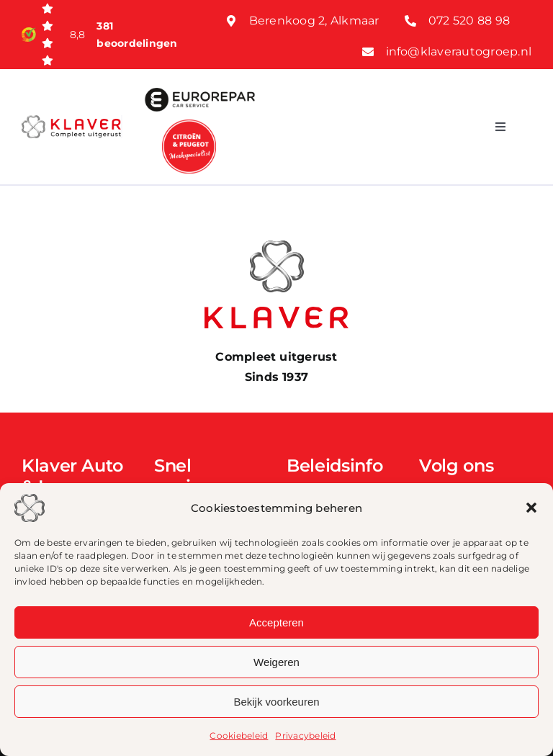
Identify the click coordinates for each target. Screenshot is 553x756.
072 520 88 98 (469, 21)
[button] (531, 508)
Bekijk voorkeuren (276, 702)
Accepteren (276, 622)
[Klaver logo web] (71, 121)
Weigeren (276, 662)
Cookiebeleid (239, 735)
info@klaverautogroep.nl (459, 51)
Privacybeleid (305, 735)
